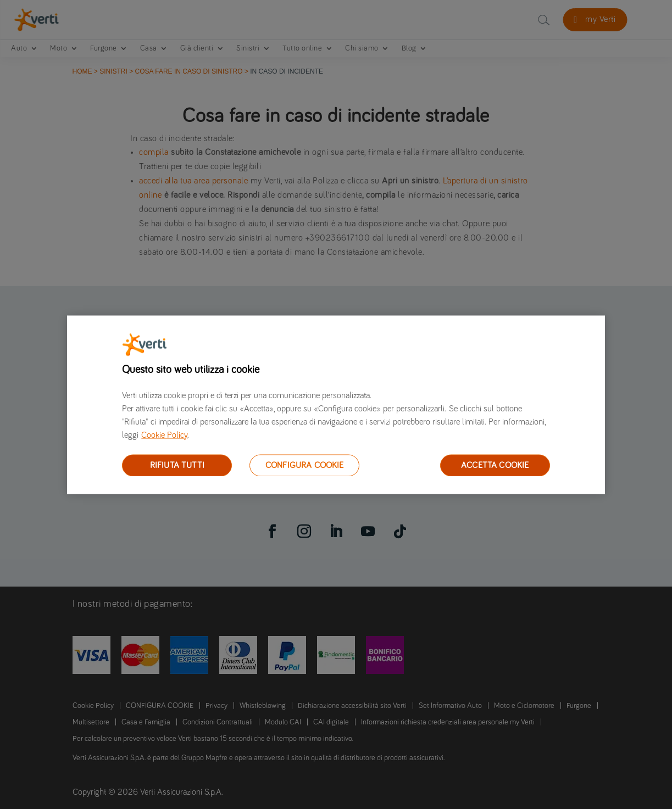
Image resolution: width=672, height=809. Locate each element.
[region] (336, 404)
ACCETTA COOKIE (495, 465)
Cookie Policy (164, 434)
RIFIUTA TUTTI (177, 465)
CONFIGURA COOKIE (305, 465)
